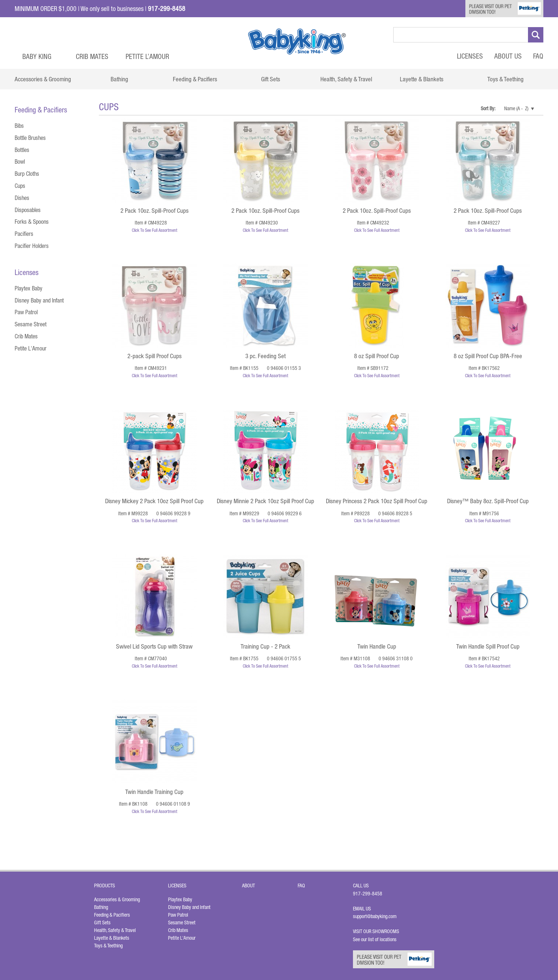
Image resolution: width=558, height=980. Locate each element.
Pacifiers (24, 234)
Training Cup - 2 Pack (265, 646)
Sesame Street (31, 324)
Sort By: (488, 108)
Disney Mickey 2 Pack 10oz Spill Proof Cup (154, 501)
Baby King (37, 56)
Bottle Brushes (30, 138)
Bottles (22, 150)
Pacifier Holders (32, 246)
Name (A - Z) (516, 108)
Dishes (22, 198)
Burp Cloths (27, 174)
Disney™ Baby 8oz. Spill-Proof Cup (488, 501)
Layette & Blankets (112, 938)
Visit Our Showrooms (377, 931)
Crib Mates (92, 56)
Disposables (28, 210)
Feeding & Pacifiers (112, 915)
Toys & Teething (108, 946)
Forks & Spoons (32, 222)
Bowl (20, 162)
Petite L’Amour (147, 56)
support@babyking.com (375, 916)
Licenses (470, 56)
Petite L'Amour (31, 348)
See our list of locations (375, 939)
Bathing (101, 907)
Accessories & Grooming (117, 899)
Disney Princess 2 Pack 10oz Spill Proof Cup (377, 501)
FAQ (538, 56)
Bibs (19, 126)
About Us (508, 56)
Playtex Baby (29, 288)
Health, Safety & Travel (115, 930)
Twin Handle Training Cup (154, 792)
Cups (20, 186)
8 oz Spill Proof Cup (377, 356)
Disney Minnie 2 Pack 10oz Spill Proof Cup (265, 501)
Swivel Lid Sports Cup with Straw (154, 646)
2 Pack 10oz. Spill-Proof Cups (155, 211)
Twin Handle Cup (377, 646)
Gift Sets (102, 923)
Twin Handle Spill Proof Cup (488, 646)
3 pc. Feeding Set (265, 356)
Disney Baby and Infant (39, 300)
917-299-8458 (368, 894)
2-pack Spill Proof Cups (155, 356)
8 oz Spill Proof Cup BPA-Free (488, 356)
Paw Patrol (26, 312)
